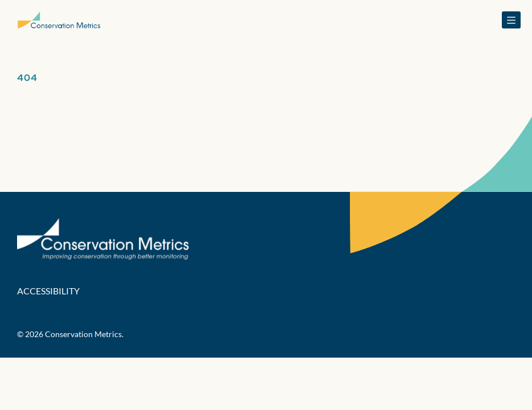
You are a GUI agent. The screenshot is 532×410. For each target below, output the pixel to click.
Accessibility (48, 291)
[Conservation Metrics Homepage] (59, 20)
